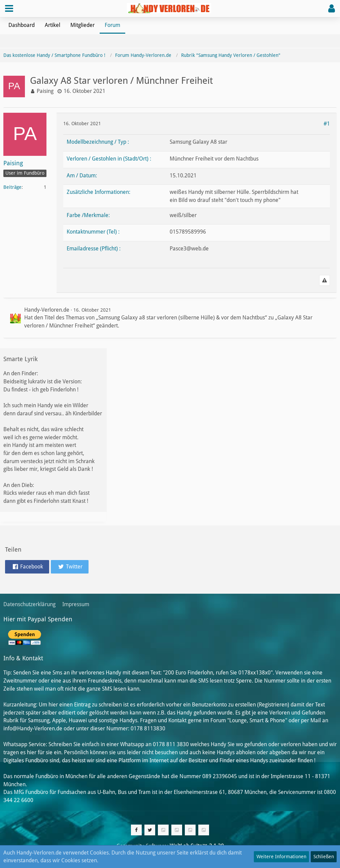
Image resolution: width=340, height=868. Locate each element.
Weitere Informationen (281, 857)
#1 (327, 124)
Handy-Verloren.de (47, 310)
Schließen (324, 857)
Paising (45, 91)
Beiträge (12, 187)
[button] (9, 9)
